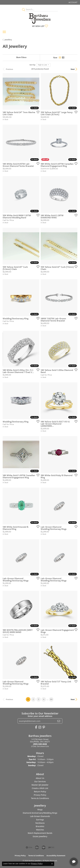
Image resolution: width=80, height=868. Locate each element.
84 (51, 699)
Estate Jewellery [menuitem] (40, 836)
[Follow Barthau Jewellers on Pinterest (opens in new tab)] (44, 727)
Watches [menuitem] (40, 830)
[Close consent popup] (52, 864)
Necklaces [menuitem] (40, 823)
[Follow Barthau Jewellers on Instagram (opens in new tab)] (40, 727)
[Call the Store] (40, 744)
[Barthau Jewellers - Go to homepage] (40, 18)
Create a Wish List (40, 788)
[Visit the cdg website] (37, 847)
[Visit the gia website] (29, 847)
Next (73, 69)
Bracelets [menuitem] (40, 826)
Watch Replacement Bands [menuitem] (40, 833)
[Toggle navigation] (4, 32)
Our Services (40, 781)
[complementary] (61, 853)
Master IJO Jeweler (40, 785)
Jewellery (8, 40)
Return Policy (40, 792)
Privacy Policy (40, 795)
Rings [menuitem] (40, 810)
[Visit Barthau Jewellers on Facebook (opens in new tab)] (36, 727)
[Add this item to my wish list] (37, 112)
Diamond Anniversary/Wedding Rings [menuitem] (40, 813)
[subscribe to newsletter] (59, 721)
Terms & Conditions (40, 798)
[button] (73, 2)
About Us (40, 778)
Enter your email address (40, 716)
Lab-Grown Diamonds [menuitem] (40, 816)
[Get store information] (40, 746)
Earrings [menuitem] (40, 820)
